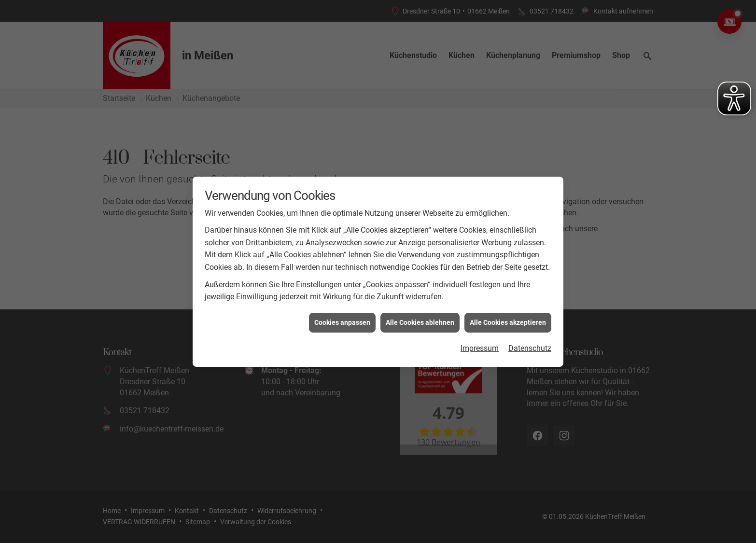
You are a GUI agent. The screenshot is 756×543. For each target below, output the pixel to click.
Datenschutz (530, 346)
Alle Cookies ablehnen (420, 320)
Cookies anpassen (342, 320)
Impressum (480, 346)
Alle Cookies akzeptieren (508, 320)
